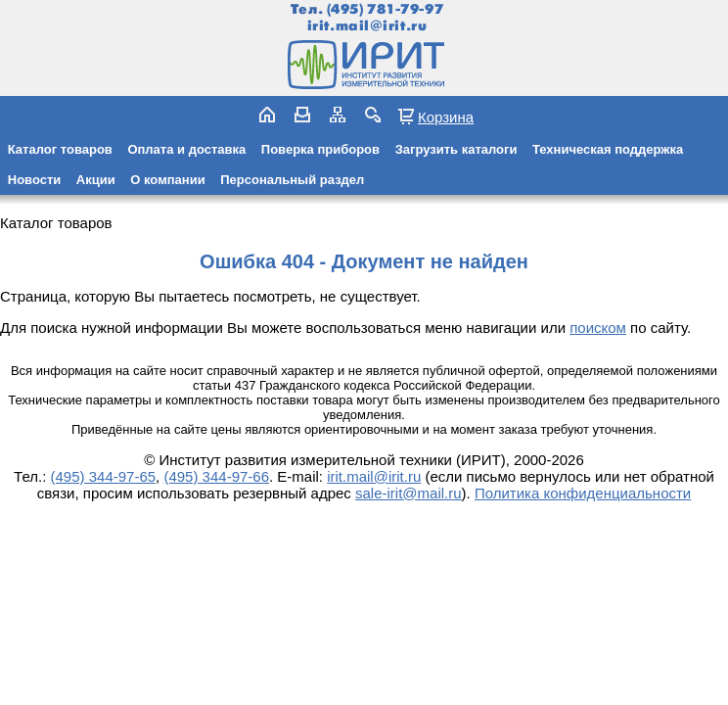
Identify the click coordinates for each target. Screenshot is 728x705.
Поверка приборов (320, 149)
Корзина (446, 117)
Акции (96, 180)
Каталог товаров (60, 149)
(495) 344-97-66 (216, 476)
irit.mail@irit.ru (367, 26)
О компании (167, 180)
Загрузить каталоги (456, 149)
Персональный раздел (292, 180)
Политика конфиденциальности (583, 493)
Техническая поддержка (608, 149)
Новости (35, 180)
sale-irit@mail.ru (409, 493)
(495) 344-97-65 (104, 476)
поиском (598, 328)
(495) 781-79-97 (385, 9)
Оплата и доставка (186, 149)
